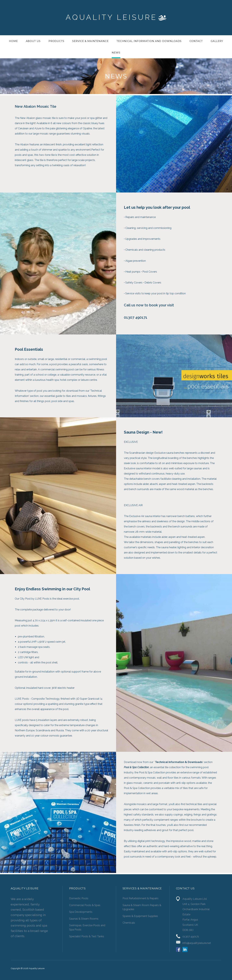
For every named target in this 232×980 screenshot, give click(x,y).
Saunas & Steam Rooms (84, 919)
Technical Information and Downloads (149, 41)
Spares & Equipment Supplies (140, 916)
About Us (33, 41)
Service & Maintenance (90, 41)
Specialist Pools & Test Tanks (87, 936)
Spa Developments (81, 912)
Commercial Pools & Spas (85, 905)
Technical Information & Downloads (179, 762)
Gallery (217, 41)
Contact (196, 41)
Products (56, 41)
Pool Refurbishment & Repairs (141, 898)
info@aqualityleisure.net (197, 943)
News (116, 53)
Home (13, 41)
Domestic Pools (79, 898)
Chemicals (129, 923)
